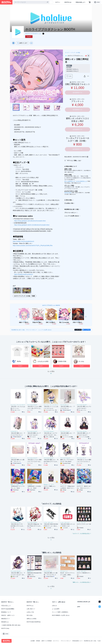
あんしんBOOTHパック (70, 181)
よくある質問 (56, 609)
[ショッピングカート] (90, 2)
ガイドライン (56, 641)
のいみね (81, 361)
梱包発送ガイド (6, 619)
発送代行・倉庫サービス (8, 615)
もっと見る (51, 373)
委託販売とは (5, 622)
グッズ (67, 53)
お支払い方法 (70, 203)
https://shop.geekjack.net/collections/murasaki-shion (30, 221)
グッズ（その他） (76, 53)
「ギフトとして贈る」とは (73, 161)
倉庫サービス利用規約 (47, 641)
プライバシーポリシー (70, 213)
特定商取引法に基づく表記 (72, 209)
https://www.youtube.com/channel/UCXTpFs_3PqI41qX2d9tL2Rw (33, 246)
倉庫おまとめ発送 (32, 619)
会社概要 (33, 641)
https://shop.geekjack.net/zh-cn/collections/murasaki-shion (32, 225)
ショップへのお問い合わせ (72, 216)
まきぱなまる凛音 (43, 361)
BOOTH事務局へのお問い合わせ (61, 615)
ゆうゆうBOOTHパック (82, 181)
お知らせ (54, 606)
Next (62, 76)
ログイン (58, 2)
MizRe (19, 361)
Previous (11, 76)
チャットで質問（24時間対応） (60, 612)
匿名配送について (6, 612)
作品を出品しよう (80, 2)
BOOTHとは (68, 2)
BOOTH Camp (5, 628)
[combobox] (31, 2)
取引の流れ (69, 200)
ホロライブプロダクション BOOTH (51, 305)
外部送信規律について (77, 641)
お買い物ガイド (31, 609)
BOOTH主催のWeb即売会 (34, 622)
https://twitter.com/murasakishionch (23, 241)
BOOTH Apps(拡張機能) (8, 609)
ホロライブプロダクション (33, 34)
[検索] (47, 2)
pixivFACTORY (68, 193)
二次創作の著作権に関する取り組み (11, 625)
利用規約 (38, 641)
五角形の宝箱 (62, 361)
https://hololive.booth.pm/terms (23, 274)
